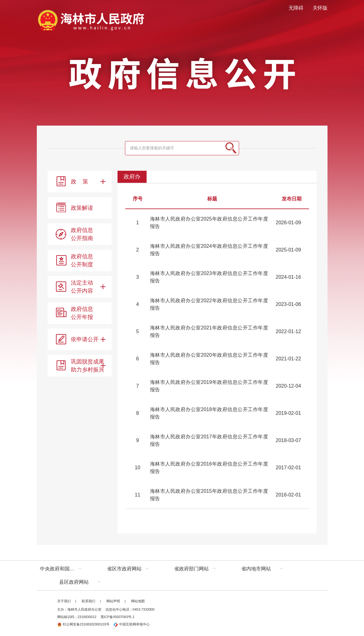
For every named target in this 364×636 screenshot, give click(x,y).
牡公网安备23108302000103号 (84, 624)
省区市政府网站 (124, 569)
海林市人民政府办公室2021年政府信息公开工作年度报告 (209, 331)
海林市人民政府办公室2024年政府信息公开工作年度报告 (209, 250)
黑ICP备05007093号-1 (118, 617)
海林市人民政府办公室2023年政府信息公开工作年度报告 (209, 277)
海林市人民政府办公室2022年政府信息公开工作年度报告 (209, 304)
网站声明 (113, 601)
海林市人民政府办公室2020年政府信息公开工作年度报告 (209, 359)
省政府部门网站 (191, 569)
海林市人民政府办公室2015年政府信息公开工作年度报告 (209, 495)
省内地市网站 (256, 569)
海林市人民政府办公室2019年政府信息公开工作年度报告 (209, 386)
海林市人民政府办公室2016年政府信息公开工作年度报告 (209, 468)
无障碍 (296, 8)
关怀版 (320, 8)
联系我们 (88, 601)
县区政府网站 (74, 582)
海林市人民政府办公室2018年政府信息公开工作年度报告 (209, 413)
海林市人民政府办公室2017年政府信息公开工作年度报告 (209, 440)
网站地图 (138, 601)
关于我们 (64, 601)
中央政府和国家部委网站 (62, 569)
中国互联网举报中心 (132, 624)
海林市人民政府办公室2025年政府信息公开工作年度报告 (209, 223)
